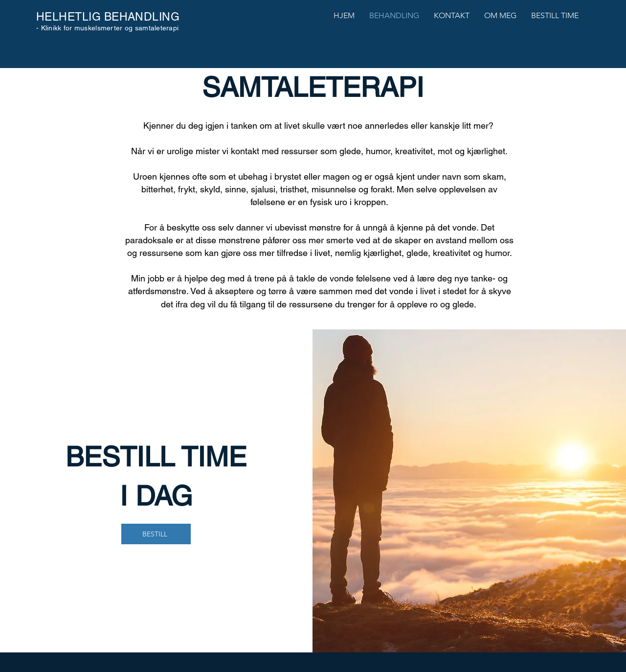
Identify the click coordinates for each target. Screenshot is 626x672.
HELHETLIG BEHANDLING (108, 17)
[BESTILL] (156, 534)
